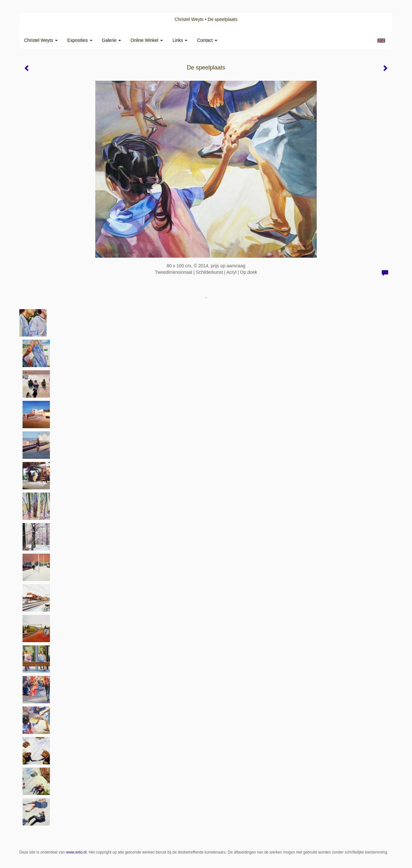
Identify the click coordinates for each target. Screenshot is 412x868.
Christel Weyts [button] (41, 40)
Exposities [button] (80, 40)
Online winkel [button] (147, 40)
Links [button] (180, 40)
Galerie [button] (112, 40)
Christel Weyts (189, 19)
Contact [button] (207, 40)
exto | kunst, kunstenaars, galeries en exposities (37, 19)
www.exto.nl (76, 852)
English (381, 41)
